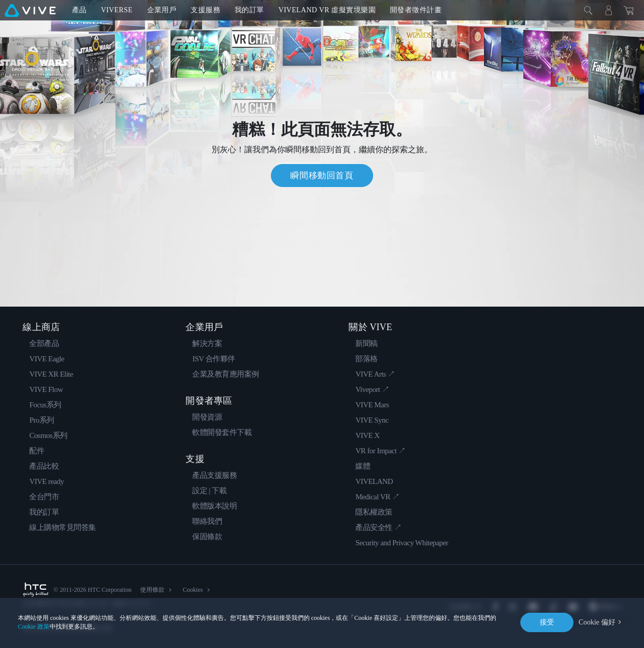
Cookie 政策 (34, 627)
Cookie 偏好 (597, 622)
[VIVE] (30, 10)
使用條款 (152, 590)
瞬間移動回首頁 (322, 176)
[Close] (588, 10)
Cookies (193, 590)
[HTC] (35, 590)
